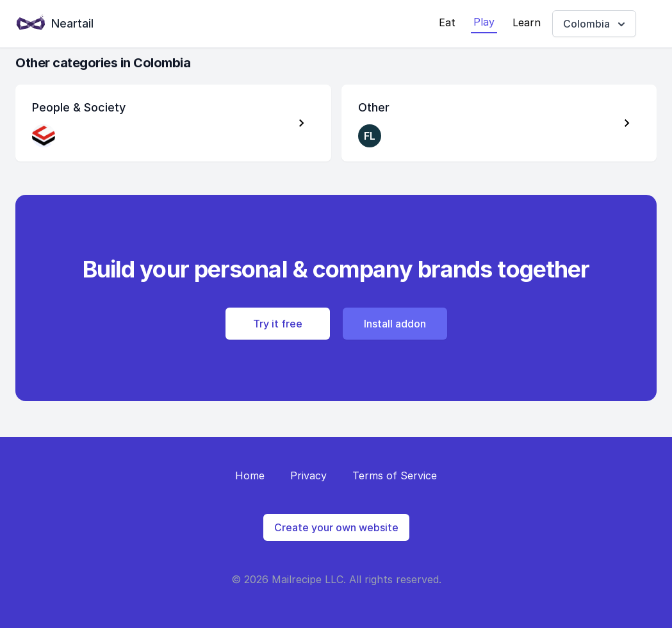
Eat (447, 22)
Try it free (278, 324)
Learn (527, 22)
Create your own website (336, 527)
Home (250, 475)
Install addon (395, 324)
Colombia (595, 24)
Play (484, 22)
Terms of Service (395, 475)
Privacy (308, 475)
